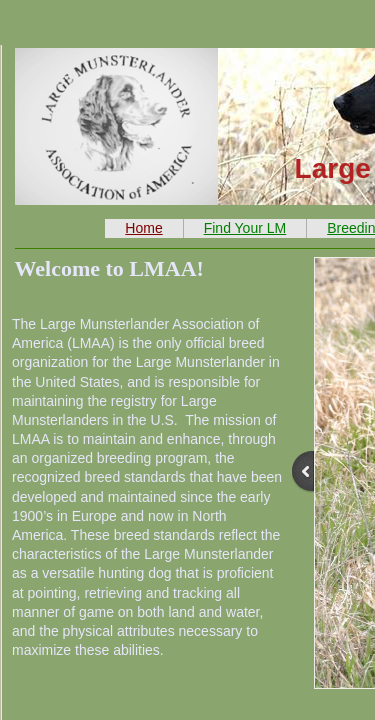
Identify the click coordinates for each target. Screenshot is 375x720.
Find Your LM (245, 228)
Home (143, 228)
